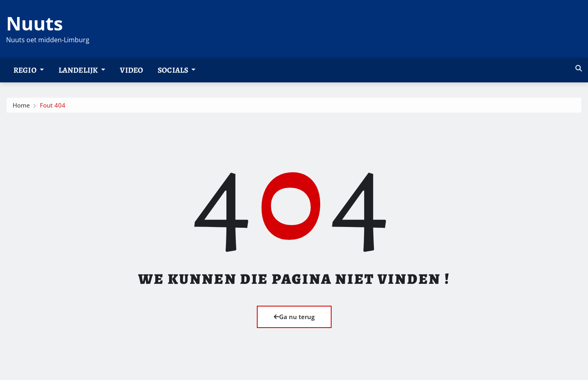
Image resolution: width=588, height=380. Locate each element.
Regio (29, 70)
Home (21, 107)
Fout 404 (53, 107)
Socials (177, 70)
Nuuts (35, 23)
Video (131, 70)
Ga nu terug (294, 317)
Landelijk (82, 70)
